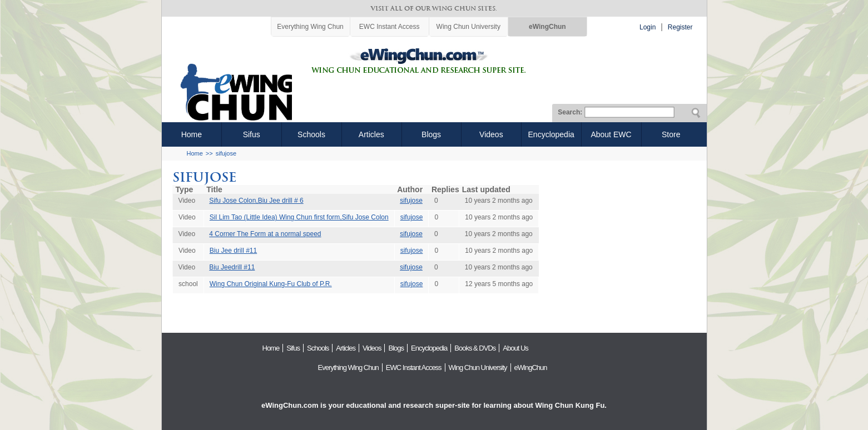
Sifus (252, 134)
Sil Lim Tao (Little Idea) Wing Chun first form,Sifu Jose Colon (299, 217)
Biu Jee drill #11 (233, 251)
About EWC (611, 134)
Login (648, 27)
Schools (311, 134)
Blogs (431, 134)
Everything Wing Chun (310, 27)
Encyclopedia (551, 134)
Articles (371, 134)
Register (680, 27)
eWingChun (547, 27)
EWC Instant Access (390, 27)
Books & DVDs (475, 348)
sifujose (226, 153)
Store (671, 134)
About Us (515, 348)
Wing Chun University (468, 27)
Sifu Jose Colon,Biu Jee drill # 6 (256, 201)
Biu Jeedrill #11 (232, 267)
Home (192, 134)
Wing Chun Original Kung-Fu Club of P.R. (271, 284)
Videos (491, 134)
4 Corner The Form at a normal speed (265, 234)
